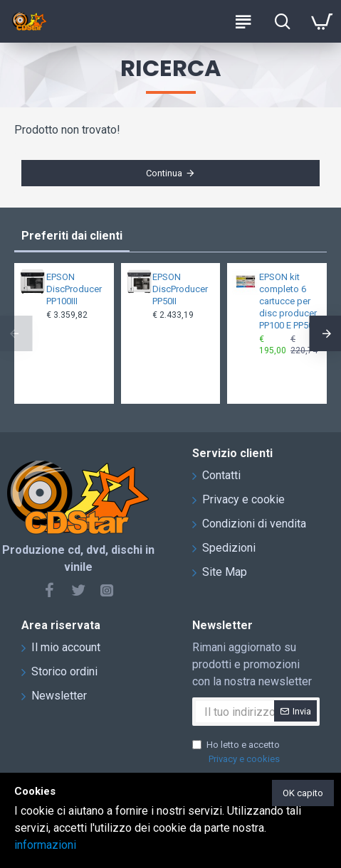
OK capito (303, 793)
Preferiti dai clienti (72, 236)
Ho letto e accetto (237, 752)
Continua (164, 173)
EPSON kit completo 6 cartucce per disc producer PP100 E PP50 (288, 301)
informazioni (45, 845)
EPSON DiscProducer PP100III (74, 289)
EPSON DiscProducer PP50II (180, 289)
